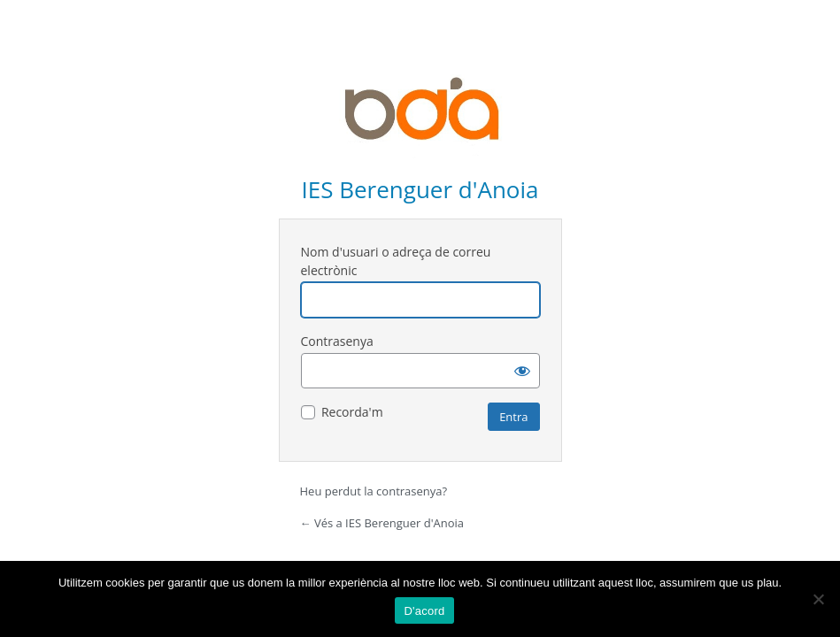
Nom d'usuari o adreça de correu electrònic (396, 261)
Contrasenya (337, 341)
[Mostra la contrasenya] (522, 371)
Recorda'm (352, 412)
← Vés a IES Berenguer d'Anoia (382, 523)
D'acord (424, 611)
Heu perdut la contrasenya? (374, 491)
